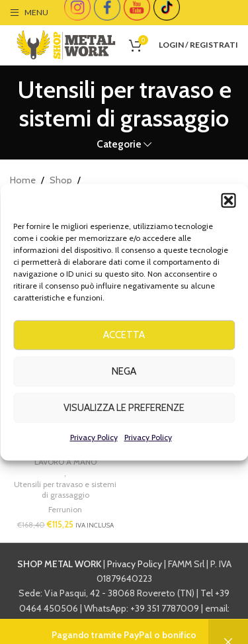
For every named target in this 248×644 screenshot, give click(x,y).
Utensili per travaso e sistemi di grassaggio (65, 490)
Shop (61, 180)
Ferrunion (65, 509)
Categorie (119, 144)
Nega (124, 379)
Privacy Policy (94, 444)
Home (23, 180)
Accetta (124, 342)
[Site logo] (66, 44)
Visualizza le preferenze (124, 415)
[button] (228, 208)
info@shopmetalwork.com (124, 623)
